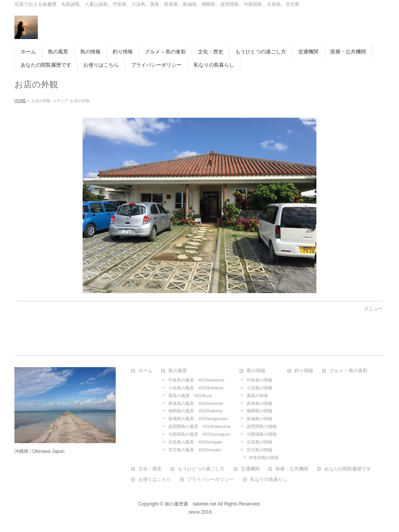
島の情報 (256, 371)
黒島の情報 (257, 396)
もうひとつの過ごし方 (201, 469)
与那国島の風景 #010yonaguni (199, 434)
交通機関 (250, 469)
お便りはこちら (155, 480)
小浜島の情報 (260, 388)
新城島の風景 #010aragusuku (198, 419)
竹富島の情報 (260, 380)
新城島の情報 (260, 419)
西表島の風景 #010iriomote (196, 403)
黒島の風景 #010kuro (190, 396)
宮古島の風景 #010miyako (195, 450)
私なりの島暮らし (269, 480)
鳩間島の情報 (260, 411)
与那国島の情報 (262, 434)
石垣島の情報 (260, 442)
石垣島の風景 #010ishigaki (195, 442)
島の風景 (178, 371)
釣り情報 (304, 371)
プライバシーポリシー (210, 480)
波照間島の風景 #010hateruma (199, 426)
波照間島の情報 (262, 426)
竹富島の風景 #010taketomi (196, 380)
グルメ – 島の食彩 (348, 371)
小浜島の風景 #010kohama (196, 388)
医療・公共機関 (292, 469)
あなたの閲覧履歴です (348, 469)
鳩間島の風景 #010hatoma (195, 411)
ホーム (145, 371)
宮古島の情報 (260, 450)
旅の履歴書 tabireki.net (191, 504)
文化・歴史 (150, 469)
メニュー (373, 309)
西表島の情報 (260, 403)
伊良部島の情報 (264, 458)
